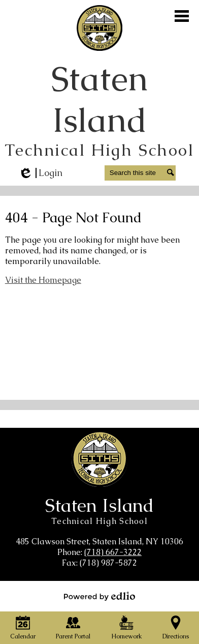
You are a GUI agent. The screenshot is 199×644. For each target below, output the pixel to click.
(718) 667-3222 (113, 552)
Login (40, 173)
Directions (176, 628)
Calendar (23, 628)
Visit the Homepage (43, 280)
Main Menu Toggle (182, 16)
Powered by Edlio (99, 596)
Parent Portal (73, 628)
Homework (127, 628)
